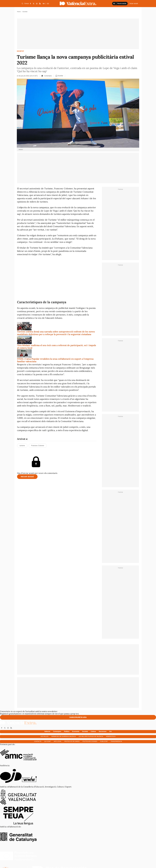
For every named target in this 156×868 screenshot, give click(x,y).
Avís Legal (58, 741)
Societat (20, 51)
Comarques (57, 731)
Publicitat (104, 741)
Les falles (44, 736)
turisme (22, 446)
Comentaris (47, 76)
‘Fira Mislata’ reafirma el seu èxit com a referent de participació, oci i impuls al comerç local (57, 347)
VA (44, 4)
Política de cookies (90, 741)
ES (48, 4)
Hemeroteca (111, 736)
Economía (76, 731)
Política (67, 731)
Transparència (116, 741)
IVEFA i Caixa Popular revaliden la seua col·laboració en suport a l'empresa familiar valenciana (55, 360)
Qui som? (48, 741)
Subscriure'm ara (78, 717)
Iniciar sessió (27, 477)
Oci (110, 731)
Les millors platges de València (91, 736)
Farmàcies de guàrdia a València (63, 736)
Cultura (93, 731)
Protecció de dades (72, 741)
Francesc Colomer (38, 446)
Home (19, 12)
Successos (103, 731)
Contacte (38, 741)
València (47, 731)
